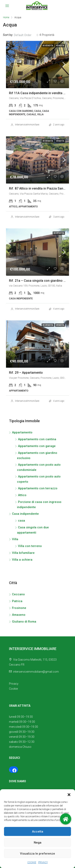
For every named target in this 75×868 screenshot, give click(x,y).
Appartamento (22, 432)
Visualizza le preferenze (37, 854)
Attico (22, 495)
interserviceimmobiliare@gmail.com (36, 672)
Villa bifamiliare (23, 553)
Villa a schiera (22, 560)
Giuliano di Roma (24, 622)
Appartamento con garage (37, 446)
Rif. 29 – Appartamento (26, 373)
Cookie (13, 689)
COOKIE (32, 862)
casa (21, 521)
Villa (15, 539)
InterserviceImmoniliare (27, 125)
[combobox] (26, 35)
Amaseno (19, 615)
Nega (38, 843)
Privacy (14, 684)
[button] (69, 794)
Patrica (17, 601)
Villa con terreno (30, 546)
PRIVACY (43, 862)
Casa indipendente (25, 514)
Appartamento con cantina (37, 439)
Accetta (38, 832)
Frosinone (19, 608)
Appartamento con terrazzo (38, 488)
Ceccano (18, 594)
